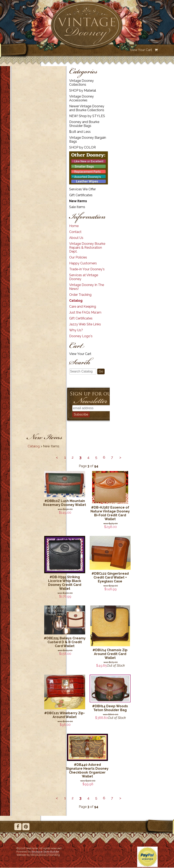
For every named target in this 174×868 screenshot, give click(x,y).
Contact (75, 232)
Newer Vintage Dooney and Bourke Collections (87, 108)
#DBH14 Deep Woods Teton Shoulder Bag (110, 708)
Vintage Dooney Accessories (81, 98)
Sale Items (77, 207)
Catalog (76, 301)
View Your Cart (141, 50)
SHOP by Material (83, 90)
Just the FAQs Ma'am (85, 312)
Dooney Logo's (81, 336)
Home (74, 226)
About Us (76, 238)
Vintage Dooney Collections (81, 83)
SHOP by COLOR (82, 147)
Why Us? (76, 330)
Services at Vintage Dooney (84, 277)
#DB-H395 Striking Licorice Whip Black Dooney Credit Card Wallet (65, 583)
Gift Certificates (81, 195)
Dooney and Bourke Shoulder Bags (84, 124)
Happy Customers (83, 263)
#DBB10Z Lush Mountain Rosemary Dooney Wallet (65, 503)
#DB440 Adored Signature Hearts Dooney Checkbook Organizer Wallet (87, 770)
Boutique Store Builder (45, 851)
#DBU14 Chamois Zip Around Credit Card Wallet (110, 654)
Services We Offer (82, 189)
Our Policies (78, 257)
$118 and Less (80, 132)
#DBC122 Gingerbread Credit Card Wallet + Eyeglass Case (110, 577)
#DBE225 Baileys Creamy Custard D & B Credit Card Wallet (65, 642)
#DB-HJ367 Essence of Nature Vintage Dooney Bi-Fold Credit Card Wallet (110, 513)
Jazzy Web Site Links (85, 324)
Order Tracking (80, 295)
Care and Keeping (83, 307)
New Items (78, 201)
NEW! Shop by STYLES (87, 116)
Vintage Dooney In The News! (87, 287)
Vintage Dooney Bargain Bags (88, 140)
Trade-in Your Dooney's (87, 269)
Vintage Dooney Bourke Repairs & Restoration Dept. (87, 248)
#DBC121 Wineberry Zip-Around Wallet (65, 715)
